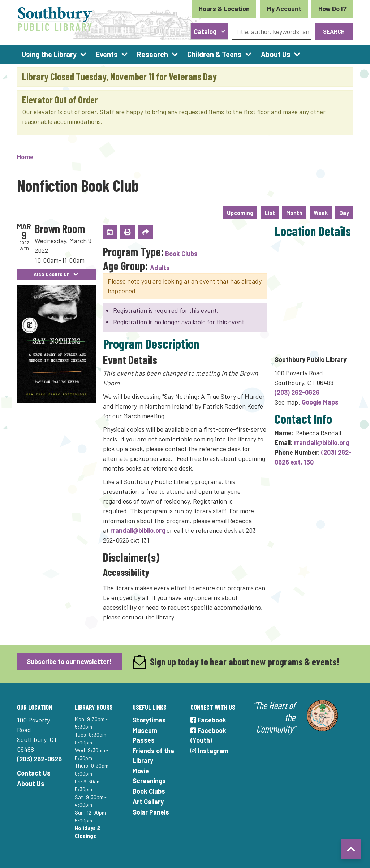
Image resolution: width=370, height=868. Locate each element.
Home (25, 157)
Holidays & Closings (88, 832)
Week (321, 213)
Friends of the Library (153, 755)
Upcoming (240, 213)
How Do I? (332, 9)
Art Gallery (148, 802)
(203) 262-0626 (297, 392)
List (270, 213)
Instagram (209, 751)
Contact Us (34, 773)
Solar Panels (151, 812)
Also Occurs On (56, 274)
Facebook (208, 720)
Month (294, 213)
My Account (284, 9)
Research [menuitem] (152, 54)
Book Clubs (181, 254)
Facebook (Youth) (208, 735)
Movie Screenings (149, 776)
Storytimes (149, 720)
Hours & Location (224, 9)
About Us (31, 783)
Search (334, 31)
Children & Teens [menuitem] (214, 54)
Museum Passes (145, 735)
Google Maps (320, 402)
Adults (160, 268)
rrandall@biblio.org (138, 530)
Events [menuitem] (107, 54)
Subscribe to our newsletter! (69, 661)
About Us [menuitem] (276, 54)
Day (344, 213)
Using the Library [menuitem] (49, 54)
